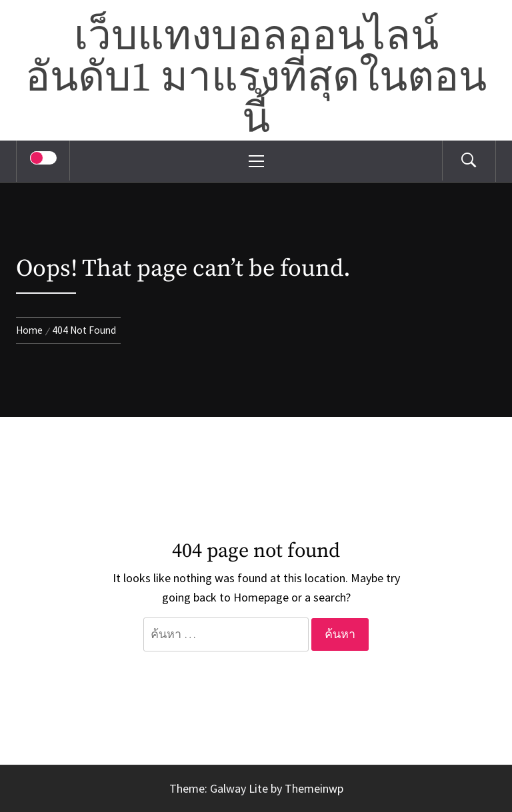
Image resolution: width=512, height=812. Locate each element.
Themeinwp (314, 788)
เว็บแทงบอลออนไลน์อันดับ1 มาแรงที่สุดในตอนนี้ (256, 79)
